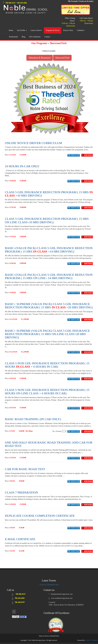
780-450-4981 (22, 3)
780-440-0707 (20, 602)
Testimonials (13, 37)
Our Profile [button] (22, 30)
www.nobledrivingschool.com (62, 598)
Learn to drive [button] (36, 30)
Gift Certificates (35, 37)
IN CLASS (40, 251)
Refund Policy (55, 636)
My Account (73, 1)
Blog (23, 37)
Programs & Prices (53, 30)
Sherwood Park (62, 58)
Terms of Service (44, 636)
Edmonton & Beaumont (40, 58)
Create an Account (86, 1)
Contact (47, 37)
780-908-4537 (10, 3)
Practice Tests (68, 30)
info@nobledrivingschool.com (62, 594)
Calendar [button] (81, 30)
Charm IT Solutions (92, 640)
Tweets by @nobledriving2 (49, 585)
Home (11, 30)
